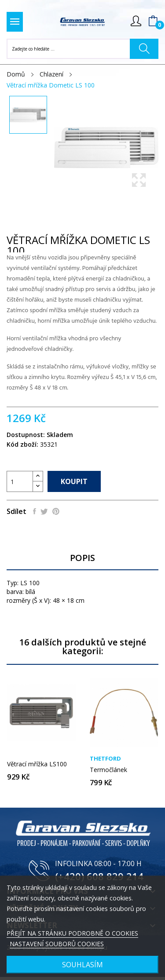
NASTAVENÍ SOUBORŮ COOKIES (57, 944)
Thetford (105, 759)
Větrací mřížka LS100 (37, 764)
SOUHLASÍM (82, 965)
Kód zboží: (22, 444)
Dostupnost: (26, 435)
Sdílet (35, 511)
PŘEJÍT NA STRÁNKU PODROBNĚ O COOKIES (72, 933)
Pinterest (56, 511)
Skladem (60, 435)
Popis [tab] (82, 558)
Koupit (74, 481)
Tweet (44, 511)
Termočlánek (108, 770)
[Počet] (20, 481)
